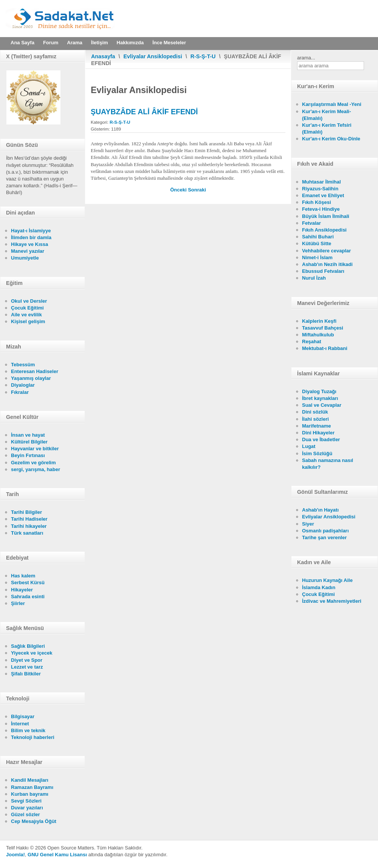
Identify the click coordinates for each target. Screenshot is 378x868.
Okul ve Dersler (29, 301)
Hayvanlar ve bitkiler (35, 449)
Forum (51, 43)
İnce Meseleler (169, 43)
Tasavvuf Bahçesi (323, 328)
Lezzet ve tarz (27, 667)
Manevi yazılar (28, 251)
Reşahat (312, 341)
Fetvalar (311, 223)
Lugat (309, 446)
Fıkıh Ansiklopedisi (324, 230)
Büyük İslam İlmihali (326, 216)
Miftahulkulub (318, 335)
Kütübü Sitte (317, 243)
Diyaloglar (23, 385)
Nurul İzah (314, 278)
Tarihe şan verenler (324, 537)
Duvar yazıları (27, 808)
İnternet (20, 724)
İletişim (100, 43)
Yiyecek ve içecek (32, 653)
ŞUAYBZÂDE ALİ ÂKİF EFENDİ (144, 112)
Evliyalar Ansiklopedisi (153, 56)
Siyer (308, 524)
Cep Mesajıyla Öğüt (34, 821)
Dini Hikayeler (318, 433)
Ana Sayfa (22, 43)
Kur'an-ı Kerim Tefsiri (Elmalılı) (327, 128)
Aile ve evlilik (26, 315)
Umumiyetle (25, 258)
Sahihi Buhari (318, 237)
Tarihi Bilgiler (26, 512)
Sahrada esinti (28, 597)
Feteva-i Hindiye (321, 209)
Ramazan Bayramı (32, 787)
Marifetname (317, 426)
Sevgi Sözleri (26, 801)
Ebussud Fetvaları (323, 271)
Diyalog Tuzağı (319, 391)
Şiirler (18, 603)
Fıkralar (20, 392)
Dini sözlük (315, 412)
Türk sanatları (27, 533)
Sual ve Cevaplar (322, 405)
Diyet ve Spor (27, 660)
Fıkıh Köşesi (317, 202)
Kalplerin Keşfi (319, 321)
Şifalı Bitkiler (26, 674)
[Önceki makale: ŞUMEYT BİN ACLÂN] (179, 190)
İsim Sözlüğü (317, 453)
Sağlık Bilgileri (28, 646)
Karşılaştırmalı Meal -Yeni (332, 104)
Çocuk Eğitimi (27, 308)
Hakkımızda (130, 43)
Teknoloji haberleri (33, 737)
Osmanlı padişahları (325, 531)
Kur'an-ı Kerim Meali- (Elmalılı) (327, 115)
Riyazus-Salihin (320, 189)
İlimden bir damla (31, 237)
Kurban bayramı (30, 794)
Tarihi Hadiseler (29, 519)
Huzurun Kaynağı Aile (327, 580)
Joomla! (15, 855)
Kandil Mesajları (30, 780)
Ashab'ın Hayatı (320, 510)
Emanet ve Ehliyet (323, 195)
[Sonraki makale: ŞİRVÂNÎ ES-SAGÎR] (197, 190)
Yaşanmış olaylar (31, 378)
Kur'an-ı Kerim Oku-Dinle (331, 139)
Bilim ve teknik (28, 730)
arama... (306, 58)
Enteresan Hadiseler (35, 371)
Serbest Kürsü (28, 583)
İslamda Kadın (319, 587)
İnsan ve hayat (28, 435)
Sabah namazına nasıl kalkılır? (328, 464)
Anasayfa (103, 56)
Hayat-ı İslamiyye (31, 231)
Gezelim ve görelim (33, 463)
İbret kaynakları (320, 398)
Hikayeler (22, 590)
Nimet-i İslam (317, 257)
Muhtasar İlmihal (321, 182)
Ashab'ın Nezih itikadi (327, 264)
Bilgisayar (23, 716)
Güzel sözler (26, 814)
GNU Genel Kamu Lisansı (57, 855)
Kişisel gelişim (28, 321)
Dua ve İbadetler (321, 439)
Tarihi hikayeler (29, 526)
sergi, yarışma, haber (36, 469)
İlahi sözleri (315, 419)
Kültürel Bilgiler (29, 442)
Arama (74, 43)
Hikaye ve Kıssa (29, 244)
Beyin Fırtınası (28, 455)
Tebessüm (23, 365)
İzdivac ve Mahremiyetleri (332, 601)
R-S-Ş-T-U (203, 56)
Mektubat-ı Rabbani (325, 348)
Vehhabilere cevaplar (326, 251)
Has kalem (23, 576)
